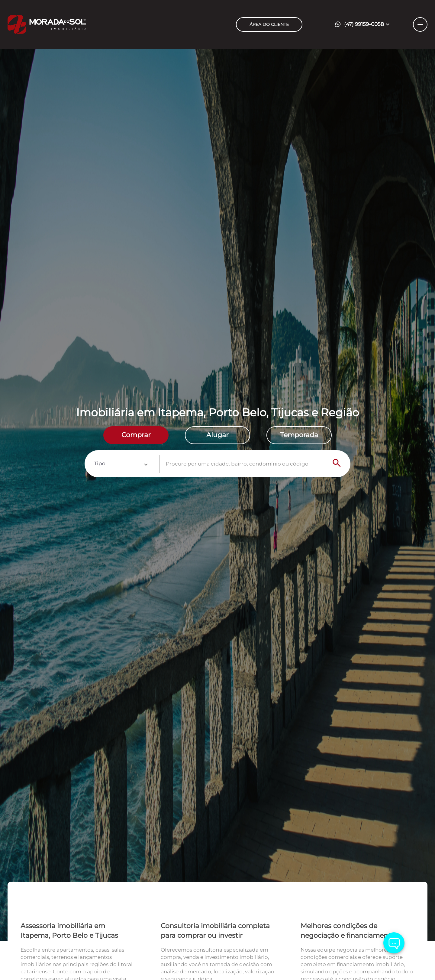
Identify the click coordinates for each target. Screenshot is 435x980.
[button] (364, 25)
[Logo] (81, 24)
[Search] (337, 464)
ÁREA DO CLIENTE (269, 24)
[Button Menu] (420, 24)
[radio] (136, 435)
